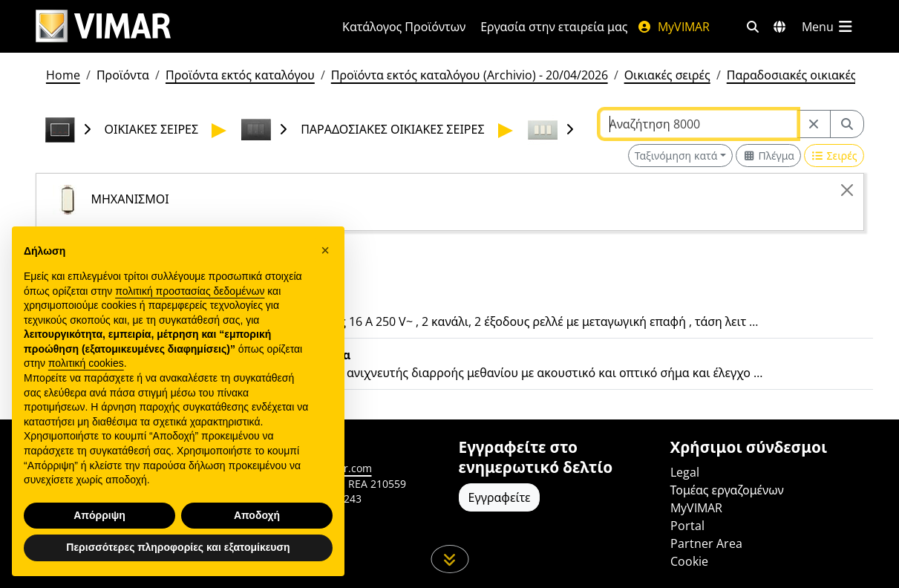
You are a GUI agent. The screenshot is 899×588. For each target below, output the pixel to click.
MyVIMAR (673, 27)
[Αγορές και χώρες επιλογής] (779, 27)
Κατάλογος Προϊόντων (404, 27)
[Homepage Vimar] (103, 26)
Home (63, 75)
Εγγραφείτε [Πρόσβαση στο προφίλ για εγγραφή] (500, 497)
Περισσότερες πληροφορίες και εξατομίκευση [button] (178, 547)
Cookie (689, 561)
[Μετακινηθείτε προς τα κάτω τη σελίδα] (449, 559)
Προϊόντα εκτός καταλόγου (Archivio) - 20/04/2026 (470, 75)
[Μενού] (828, 27)
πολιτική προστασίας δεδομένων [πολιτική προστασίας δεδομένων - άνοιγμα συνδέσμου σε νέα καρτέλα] (190, 291)
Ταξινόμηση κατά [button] (676, 156)
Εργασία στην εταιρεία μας (554, 27)
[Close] (847, 190)
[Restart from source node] (814, 124)
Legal (685, 472)
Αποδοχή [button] (257, 515)
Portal (687, 526)
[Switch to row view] (834, 156)
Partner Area (706, 543)
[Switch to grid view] (768, 156)
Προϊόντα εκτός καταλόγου (240, 75)
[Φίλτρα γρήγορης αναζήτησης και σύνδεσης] (753, 27)
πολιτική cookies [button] (86, 363)
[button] (325, 250)
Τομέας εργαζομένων (727, 490)
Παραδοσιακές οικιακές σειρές (811, 75)
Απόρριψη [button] (99, 515)
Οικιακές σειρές (667, 75)
